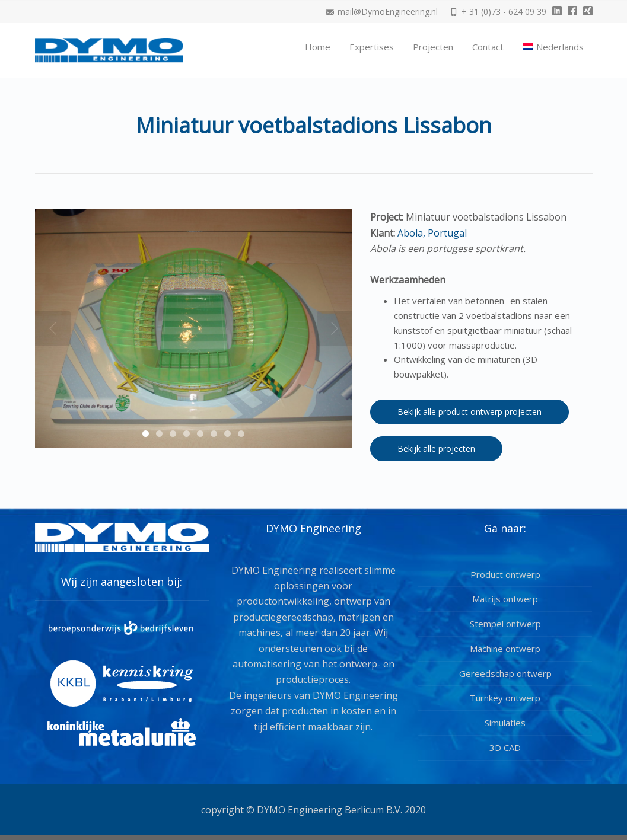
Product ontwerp (505, 574)
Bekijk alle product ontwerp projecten (470, 412)
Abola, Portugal (431, 233)
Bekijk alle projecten (436, 448)
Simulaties (505, 723)
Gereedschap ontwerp (505, 673)
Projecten (433, 47)
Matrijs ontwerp (505, 599)
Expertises (372, 47)
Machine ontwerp (505, 649)
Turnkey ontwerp (505, 698)
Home (318, 47)
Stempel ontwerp (505, 624)
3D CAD (505, 748)
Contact (488, 47)
